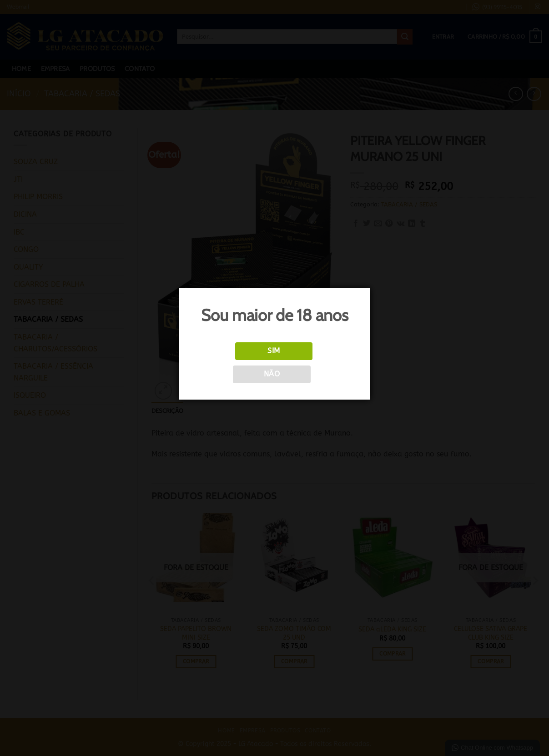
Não (272, 374)
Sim (274, 351)
